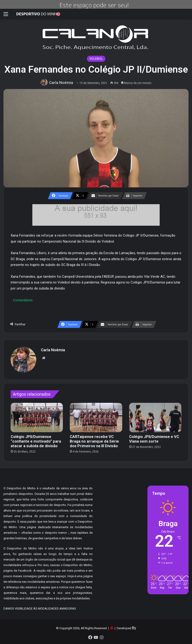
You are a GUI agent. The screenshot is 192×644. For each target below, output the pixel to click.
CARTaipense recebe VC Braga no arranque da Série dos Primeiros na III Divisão (94, 441)
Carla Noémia (61, 83)
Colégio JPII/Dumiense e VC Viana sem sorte (154, 439)
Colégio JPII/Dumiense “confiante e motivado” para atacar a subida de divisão (36, 441)
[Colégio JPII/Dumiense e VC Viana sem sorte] (155, 418)
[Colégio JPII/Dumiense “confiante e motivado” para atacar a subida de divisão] (37, 418)
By (134, 628)
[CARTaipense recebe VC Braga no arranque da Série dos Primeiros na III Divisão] (96, 418)
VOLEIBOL (96, 59)
